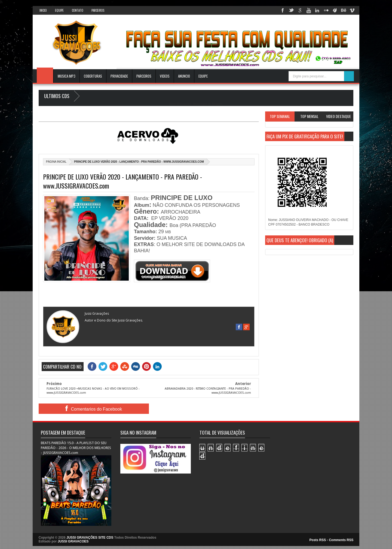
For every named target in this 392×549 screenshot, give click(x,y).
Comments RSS (341, 540)
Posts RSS (318, 540)
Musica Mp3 (67, 76)
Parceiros (98, 10)
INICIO (43, 10)
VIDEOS (165, 76)
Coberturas (93, 76)
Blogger (217, 104)
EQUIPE (203, 76)
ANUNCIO (184, 76)
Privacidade (119, 76)
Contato (78, 10)
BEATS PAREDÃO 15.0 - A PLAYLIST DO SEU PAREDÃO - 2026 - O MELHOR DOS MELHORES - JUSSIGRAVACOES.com (76, 448)
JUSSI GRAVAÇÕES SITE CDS (90, 538)
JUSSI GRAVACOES (73, 541)
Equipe (59, 10)
